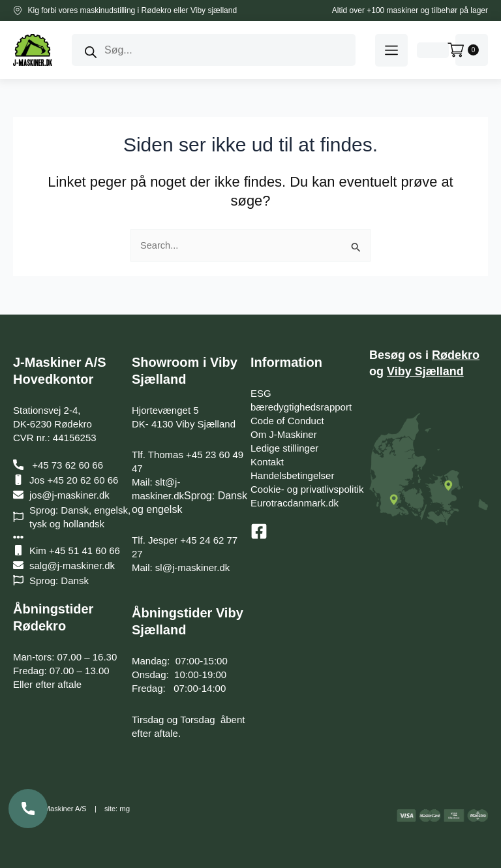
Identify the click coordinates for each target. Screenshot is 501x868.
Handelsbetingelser (292, 475)
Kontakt (267, 462)
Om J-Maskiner (284, 434)
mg (124, 809)
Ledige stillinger (284, 448)
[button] (391, 50)
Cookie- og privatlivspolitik (307, 489)
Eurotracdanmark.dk (295, 503)
